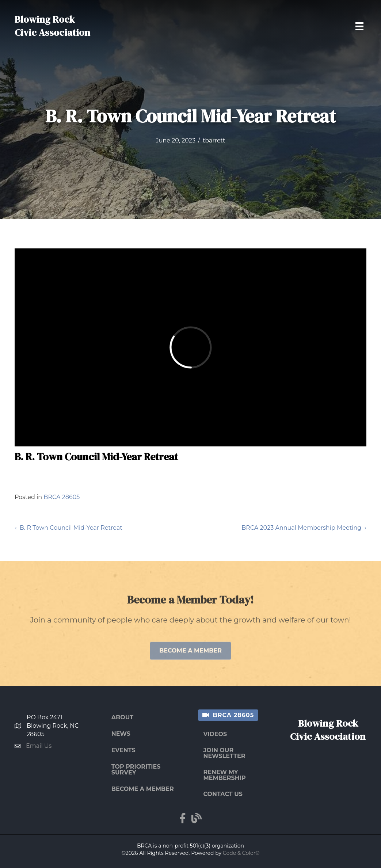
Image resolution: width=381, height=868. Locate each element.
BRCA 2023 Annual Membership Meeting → (304, 528)
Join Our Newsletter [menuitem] (224, 753)
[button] (190, 661)
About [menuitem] (122, 717)
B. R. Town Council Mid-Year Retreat (96, 457)
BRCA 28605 (62, 497)
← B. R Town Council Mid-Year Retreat (68, 528)
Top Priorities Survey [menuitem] (136, 770)
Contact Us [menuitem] (223, 794)
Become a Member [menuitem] (143, 789)
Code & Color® (241, 853)
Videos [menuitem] (215, 734)
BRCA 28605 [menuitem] (234, 715)
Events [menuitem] (123, 750)
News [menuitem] (121, 734)
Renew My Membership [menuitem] (225, 775)
